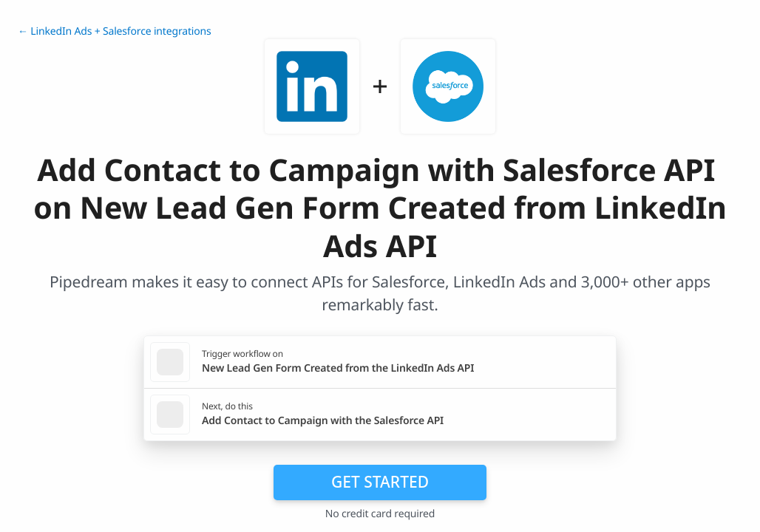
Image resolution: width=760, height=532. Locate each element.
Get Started (380, 482)
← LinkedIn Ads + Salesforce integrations (115, 31)
